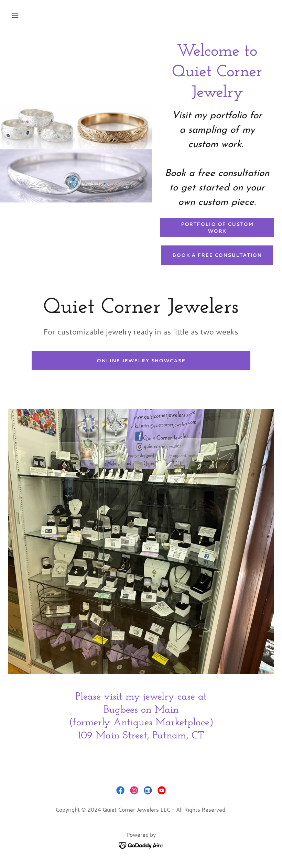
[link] (120, 790)
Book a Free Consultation (217, 255)
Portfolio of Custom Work (217, 228)
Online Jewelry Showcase (141, 361)
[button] (39, 15)
